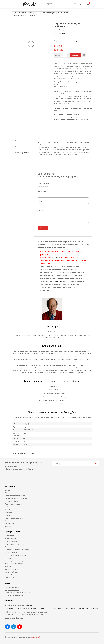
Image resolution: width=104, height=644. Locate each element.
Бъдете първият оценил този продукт (68, 41)
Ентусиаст (64, 33)
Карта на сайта (36, 637)
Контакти (8, 526)
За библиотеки (10, 507)
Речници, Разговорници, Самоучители (19, 561)
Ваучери (8, 566)
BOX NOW (56, 257)
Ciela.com (29, 605)
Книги (37, 13)
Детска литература (48, 13)
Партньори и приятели (13, 504)
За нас (7, 490)
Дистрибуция (10, 523)
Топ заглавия (10, 536)
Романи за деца (63, 13)
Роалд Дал (62, 30)
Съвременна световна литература (18, 550)
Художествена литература (15, 544)
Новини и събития (12, 501)
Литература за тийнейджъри (16, 555)
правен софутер (61, 281)
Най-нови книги (11, 538)
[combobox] (61, 4)
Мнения (18, 147)
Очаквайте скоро (11, 541)
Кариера (8, 521)
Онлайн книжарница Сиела (22, 13)
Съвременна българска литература (18, 547)
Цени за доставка (22, 153)
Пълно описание (22, 141)
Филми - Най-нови (11, 572)
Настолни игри (10, 578)
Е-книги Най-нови (11, 575)
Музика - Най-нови (12, 569)
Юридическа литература (14, 564)
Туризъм (8, 558)
